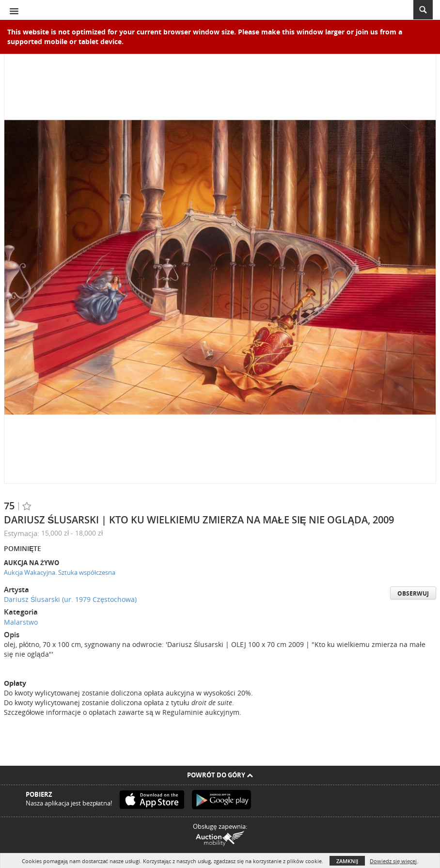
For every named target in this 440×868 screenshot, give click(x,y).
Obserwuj (413, 593)
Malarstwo (21, 622)
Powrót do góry (220, 775)
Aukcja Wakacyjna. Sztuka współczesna (60, 572)
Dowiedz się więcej (393, 861)
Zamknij (347, 861)
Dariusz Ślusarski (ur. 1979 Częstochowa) (70, 599)
